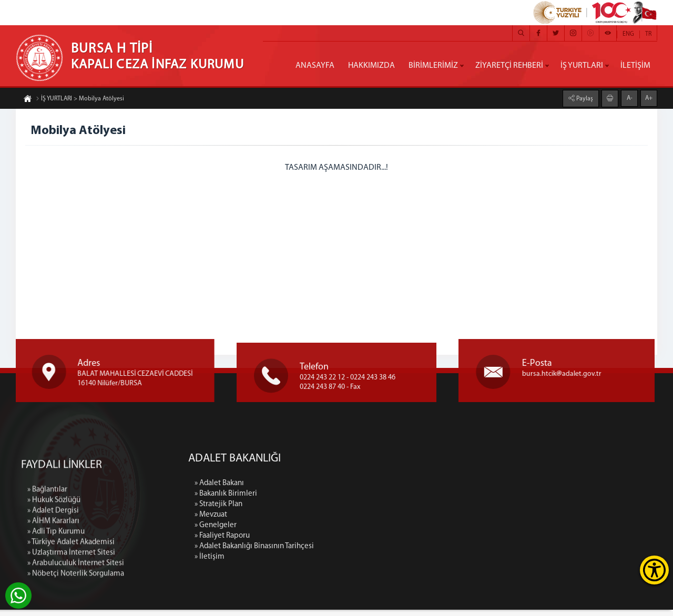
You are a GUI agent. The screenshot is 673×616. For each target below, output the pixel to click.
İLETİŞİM (635, 66)
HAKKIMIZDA (371, 66)
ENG (628, 34)
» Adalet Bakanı (290, 490)
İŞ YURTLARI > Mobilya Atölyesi (80, 101)
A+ (649, 96)
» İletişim (281, 563)
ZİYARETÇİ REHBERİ (509, 66)
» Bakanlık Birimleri (297, 500)
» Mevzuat (282, 521)
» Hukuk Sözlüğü (54, 574)
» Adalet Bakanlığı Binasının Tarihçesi (325, 553)
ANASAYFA (315, 66)
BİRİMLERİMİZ (433, 66)
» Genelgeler (287, 532)
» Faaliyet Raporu (293, 542)
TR (648, 34)
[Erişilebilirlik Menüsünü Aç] (654, 570)
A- (630, 96)
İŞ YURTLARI (582, 66)
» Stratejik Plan (289, 511)
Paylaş (584, 97)
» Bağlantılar (47, 563)
